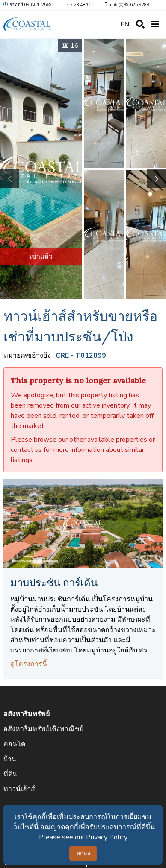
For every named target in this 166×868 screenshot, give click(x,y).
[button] (156, 179)
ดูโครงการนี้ (29, 664)
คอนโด (14, 744)
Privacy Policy (107, 837)
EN (125, 24)
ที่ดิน (10, 774)
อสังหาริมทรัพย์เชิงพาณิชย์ (43, 729)
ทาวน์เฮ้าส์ (19, 789)
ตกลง (83, 853)
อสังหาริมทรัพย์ (27, 714)
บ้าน (10, 759)
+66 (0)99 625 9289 (126, 5)
